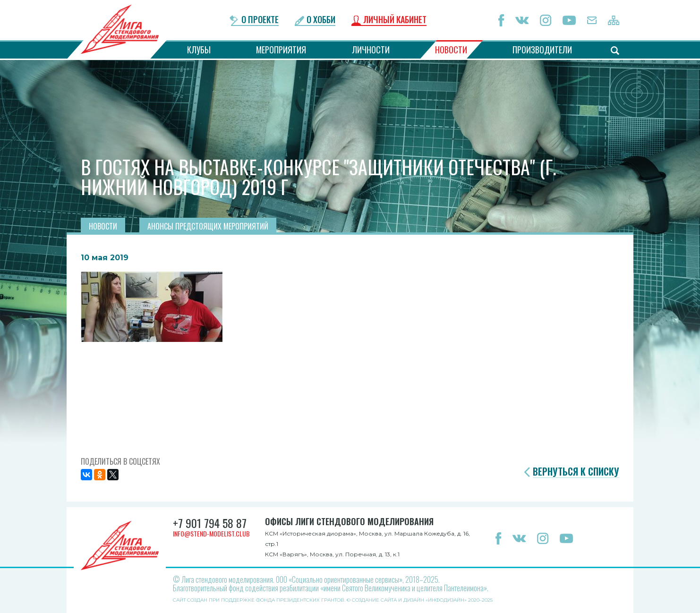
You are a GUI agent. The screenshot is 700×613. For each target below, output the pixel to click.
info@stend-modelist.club (211, 533)
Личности (371, 50)
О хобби (321, 20)
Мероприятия (281, 50)
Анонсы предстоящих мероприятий (208, 226)
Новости (451, 50)
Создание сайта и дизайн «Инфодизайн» (409, 600)
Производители (542, 50)
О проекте (260, 20)
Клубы (199, 50)
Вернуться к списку (576, 472)
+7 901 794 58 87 (210, 523)
